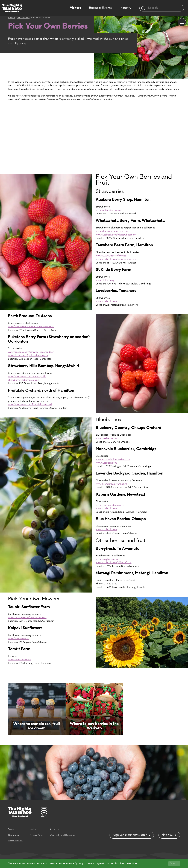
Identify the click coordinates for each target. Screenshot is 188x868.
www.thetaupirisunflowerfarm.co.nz (27, 618)
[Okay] (174, 864)
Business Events (100, 8)
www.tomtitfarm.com (20, 660)
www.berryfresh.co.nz (107, 559)
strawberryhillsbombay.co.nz (23, 380)
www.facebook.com (106, 302)
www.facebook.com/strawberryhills (27, 377)
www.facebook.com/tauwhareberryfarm (117, 260)
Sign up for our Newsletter (130, 835)
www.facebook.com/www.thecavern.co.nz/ (31, 327)
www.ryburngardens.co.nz (110, 505)
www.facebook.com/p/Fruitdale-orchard (30, 405)
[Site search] (143, 8)
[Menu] (182, 22)
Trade (11, 829)
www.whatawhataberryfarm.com (113, 232)
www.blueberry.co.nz (107, 439)
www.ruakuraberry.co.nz (109, 210)
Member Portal (16, 841)
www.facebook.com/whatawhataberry (116, 235)
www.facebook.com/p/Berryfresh (114, 563)
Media (33, 829)
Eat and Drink (23, 18)
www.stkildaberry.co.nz (108, 281)
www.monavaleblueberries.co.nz (113, 460)
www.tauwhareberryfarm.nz (111, 256)
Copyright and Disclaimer (63, 835)
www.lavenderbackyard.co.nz (111, 484)
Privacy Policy (36, 835)
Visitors (75, 8)
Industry (126, 8)
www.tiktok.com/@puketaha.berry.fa (28, 356)
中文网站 (168, 835)
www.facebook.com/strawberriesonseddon (31, 352)
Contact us (14, 835)
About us (55, 829)
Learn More (131, 864)
